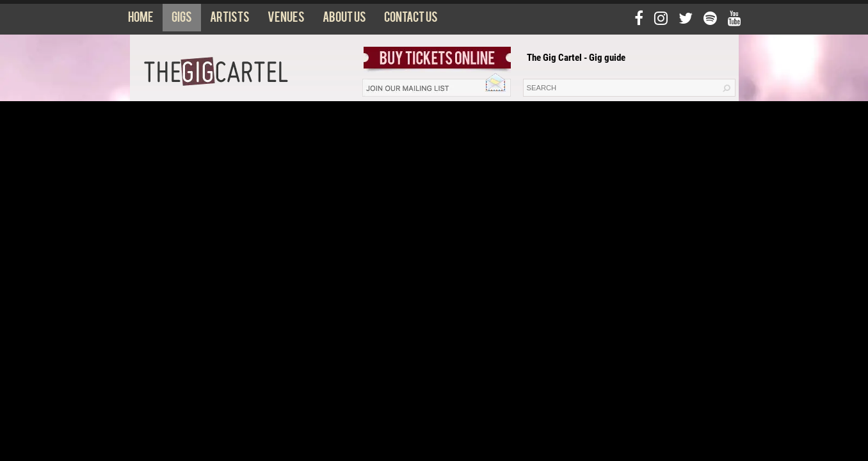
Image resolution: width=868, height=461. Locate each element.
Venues (286, 20)
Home (141, 20)
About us (344, 20)
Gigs (182, 20)
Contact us (411, 20)
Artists (230, 20)
